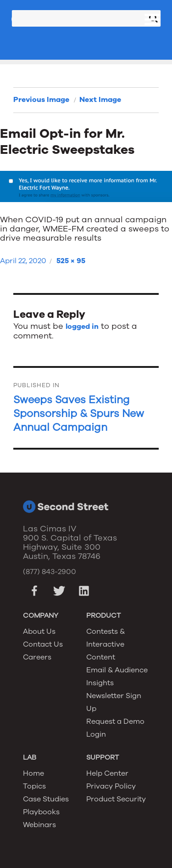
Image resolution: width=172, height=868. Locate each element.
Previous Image (41, 100)
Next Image (100, 100)
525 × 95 (71, 261)
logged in (82, 327)
